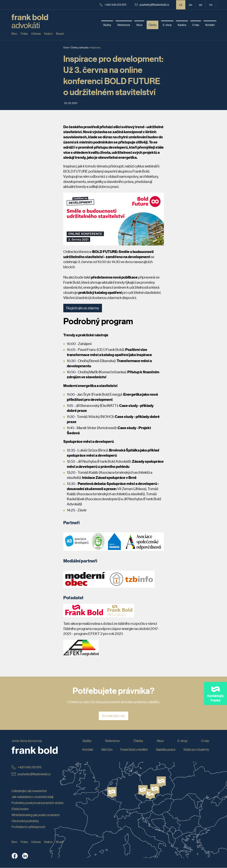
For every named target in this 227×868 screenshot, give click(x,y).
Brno (14, 34)
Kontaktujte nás (114, 716)
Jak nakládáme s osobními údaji (32, 797)
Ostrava (36, 34)
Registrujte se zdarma (83, 308)
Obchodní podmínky (25, 821)
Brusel (60, 34)
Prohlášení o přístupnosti (28, 827)
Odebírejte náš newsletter (29, 791)
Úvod (66, 47)
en (191, 5)
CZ (181, 5)
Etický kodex (20, 809)
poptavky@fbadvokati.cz (152, 5)
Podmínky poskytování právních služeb (38, 803)
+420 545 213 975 (113, 5)
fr (211, 5)
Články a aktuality (80, 47)
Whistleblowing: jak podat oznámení (35, 815)
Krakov (48, 34)
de (201, 5)
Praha (24, 34)
